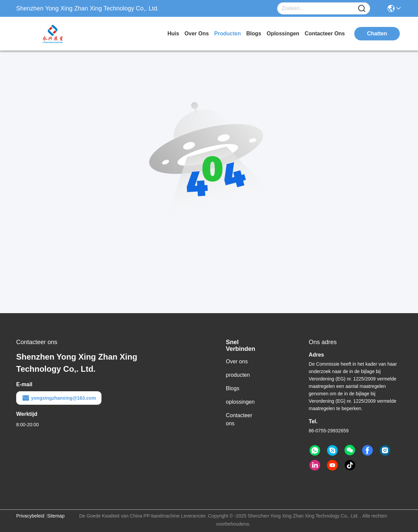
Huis (173, 34)
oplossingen (283, 34)
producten (227, 34)
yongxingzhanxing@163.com (59, 398)
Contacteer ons (239, 419)
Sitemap (56, 516)
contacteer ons (325, 34)
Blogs (233, 388)
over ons (197, 34)
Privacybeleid (30, 516)
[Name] (362, 9)
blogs (254, 34)
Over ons (237, 361)
